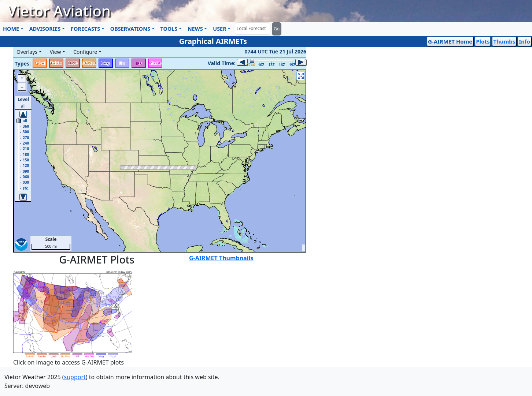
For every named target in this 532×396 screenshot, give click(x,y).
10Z (261, 65)
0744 (250, 65)
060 (26, 177)
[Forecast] (253, 29)
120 (26, 165)
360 (26, 126)
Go (277, 29)
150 (26, 160)
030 (26, 182)
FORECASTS (85, 29)
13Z (271, 65)
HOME (11, 29)
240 (26, 143)
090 (26, 171)
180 (26, 154)
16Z (282, 65)
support (75, 377)
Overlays (27, 52)
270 (26, 138)
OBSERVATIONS (130, 29)
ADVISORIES (45, 29)
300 (26, 132)
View (56, 52)
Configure (85, 52)
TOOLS (169, 29)
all (25, 121)
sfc (25, 188)
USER (219, 29)
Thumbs (504, 41)
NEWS (195, 29)
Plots (483, 41)
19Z (292, 65)
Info (524, 41)
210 (26, 149)
